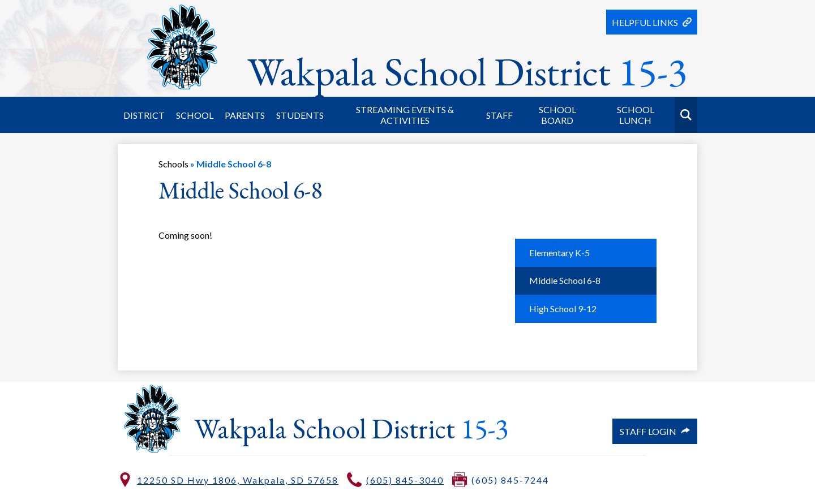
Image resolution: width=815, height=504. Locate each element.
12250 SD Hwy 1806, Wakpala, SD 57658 (238, 480)
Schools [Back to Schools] (173, 164)
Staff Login (655, 431)
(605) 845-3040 (405, 480)
